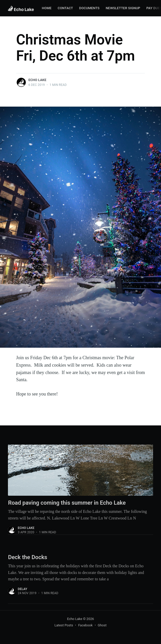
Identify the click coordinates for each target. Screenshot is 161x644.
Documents (89, 8)
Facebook (85, 625)
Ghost (102, 625)
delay (22, 589)
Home (47, 8)
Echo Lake (37, 80)
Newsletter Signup (123, 8)
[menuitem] (47, 8)
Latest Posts (64, 625)
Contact (65, 8)
